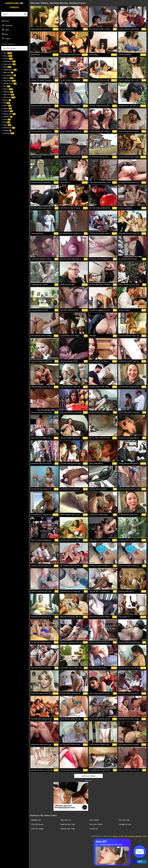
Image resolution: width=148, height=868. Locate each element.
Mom (6, 67)
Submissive (8, 128)
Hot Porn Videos (37, 829)
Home (5, 21)
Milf (6, 103)
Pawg (6, 125)
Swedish (7, 117)
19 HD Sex (94, 829)
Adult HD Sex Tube (68, 824)
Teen (7, 53)
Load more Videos (88, 776)
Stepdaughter (9, 70)
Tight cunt (8, 95)
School (7, 59)
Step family (8, 81)
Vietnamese (8, 61)
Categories (7, 25)
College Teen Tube (68, 829)
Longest (6, 38)
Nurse (6, 106)
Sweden (6, 130)
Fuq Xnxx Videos (96, 824)
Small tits (8, 133)
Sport (6, 119)
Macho (6, 100)
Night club (7, 72)
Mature (7, 89)
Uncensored (8, 64)
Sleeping (7, 92)
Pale (6, 122)
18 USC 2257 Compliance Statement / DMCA (133, 836)
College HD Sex (125, 824)
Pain (6, 86)
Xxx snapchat (8, 75)
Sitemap (115, 836)
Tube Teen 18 (66, 820)
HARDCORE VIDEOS (14, 5)
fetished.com (36, 820)
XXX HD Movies (37, 824)
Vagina (6, 108)
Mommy (7, 78)
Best (5, 34)
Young (7, 56)
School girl (8, 97)
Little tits (7, 111)
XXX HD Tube (124, 820)
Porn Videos (94, 820)
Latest (5, 30)
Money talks (8, 114)
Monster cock (9, 83)
